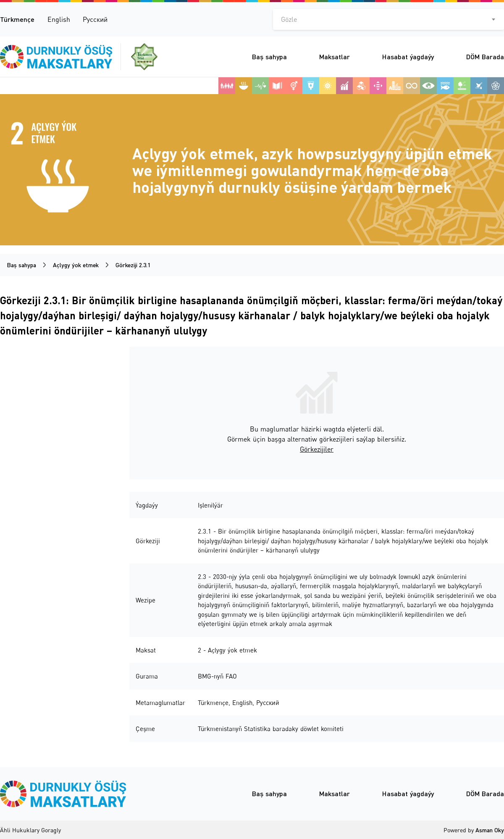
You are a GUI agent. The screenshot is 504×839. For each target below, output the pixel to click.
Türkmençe (17, 19)
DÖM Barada (485, 57)
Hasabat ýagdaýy (408, 57)
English (59, 19)
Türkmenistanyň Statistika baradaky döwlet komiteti (271, 729)
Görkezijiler (317, 449)
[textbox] (388, 19)
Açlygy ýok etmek (76, 265)
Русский (95, 19)
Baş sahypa (269, 57)
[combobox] (388, 19)
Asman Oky (490, 830)
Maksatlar (335, 57)
